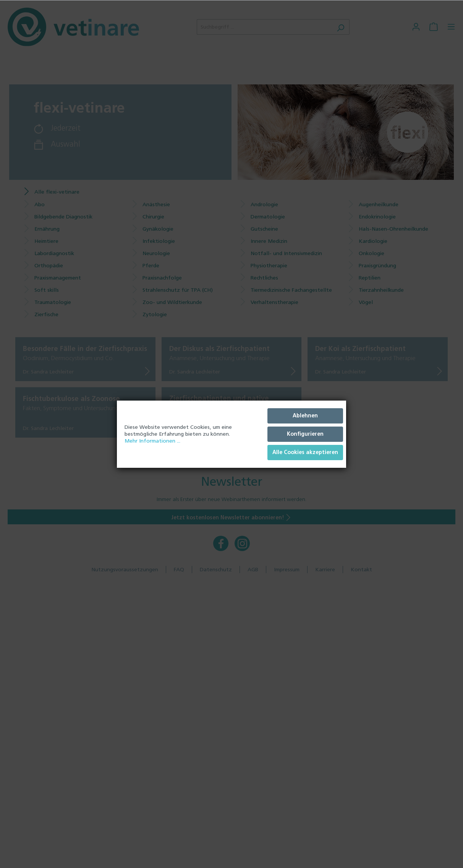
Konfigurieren (305, 434)
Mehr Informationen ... (152, 441)
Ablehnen (305, 416)
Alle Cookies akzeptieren (305, 452)
